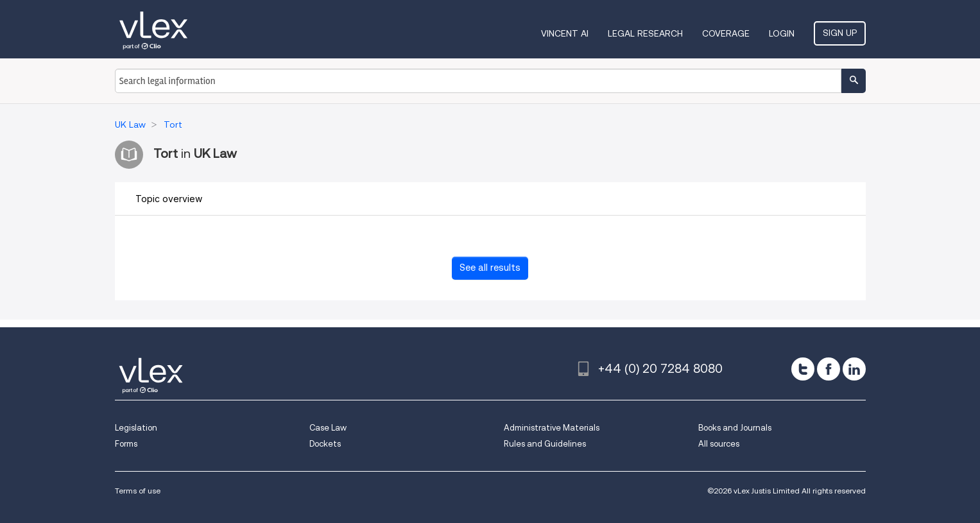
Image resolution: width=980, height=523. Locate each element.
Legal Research (645, 33)
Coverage (726, 33)
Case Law (328, 428)
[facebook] (829, 369)
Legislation (136, 428)
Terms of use (138, 491)
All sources (719, 444)
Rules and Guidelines (545, 444)
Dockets (325, 444)
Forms (126, 444)
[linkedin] (854, 369)
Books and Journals (735, 428)
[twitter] (803, 369)
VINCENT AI (565, 33)
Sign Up (840, 33)
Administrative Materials (552, 428)
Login (782, 33)
